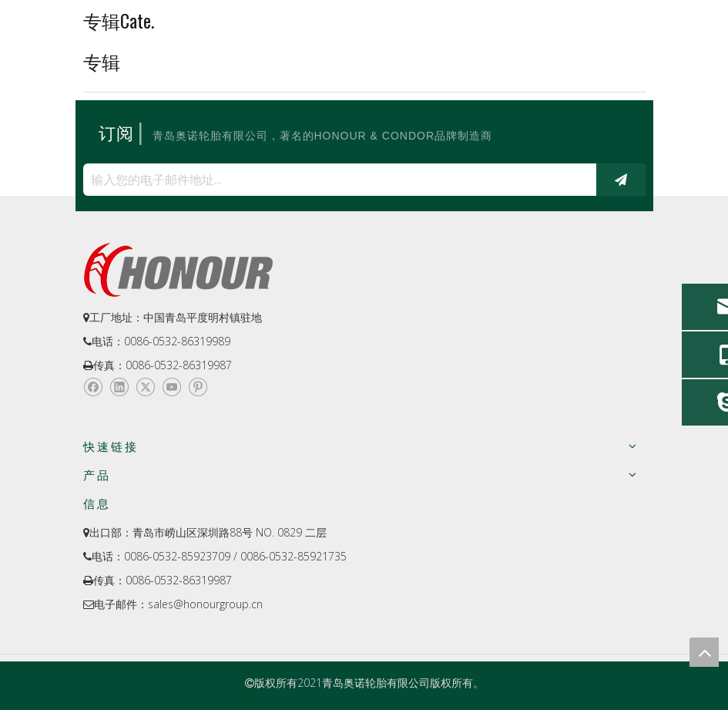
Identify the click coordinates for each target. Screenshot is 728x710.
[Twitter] (145, 388)
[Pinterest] (198, 388)
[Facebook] (93, 388)
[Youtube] (171, 388)
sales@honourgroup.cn (205, 604)
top (704, 652)
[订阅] (621, 180)
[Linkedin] (119, 388)
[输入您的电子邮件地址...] (336, 180)
